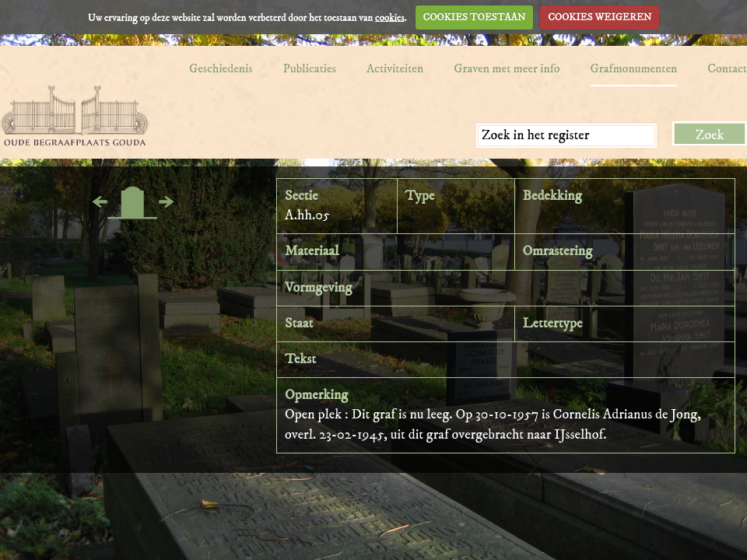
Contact (727, 68)
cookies (390, 17)
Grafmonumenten (634, 68)
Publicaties (310, 68)
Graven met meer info (507, 68)
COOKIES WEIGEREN (600, 17)
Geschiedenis (221, 68)
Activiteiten (395, 68)
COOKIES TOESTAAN (475, 17)
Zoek (710, 135)
